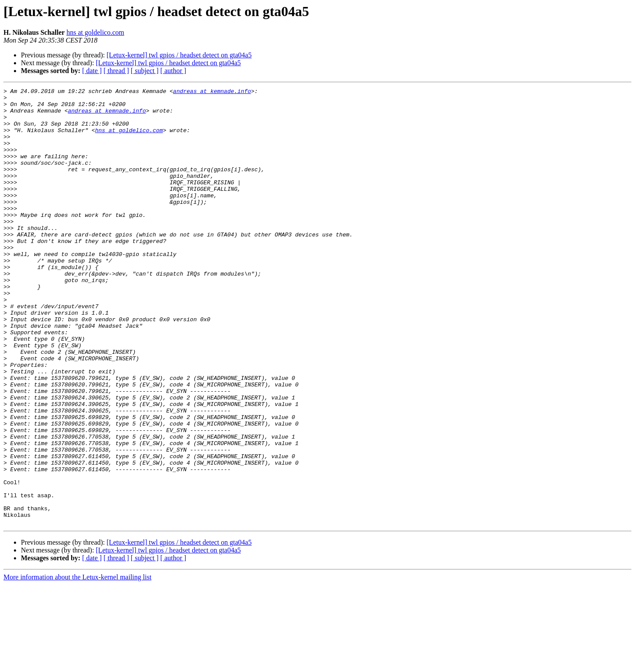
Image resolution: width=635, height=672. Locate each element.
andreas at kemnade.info (212, 92)
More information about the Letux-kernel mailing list (77, 664)
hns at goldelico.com (95, 32)
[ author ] (173, 71)
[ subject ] (145, 71)
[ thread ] (116, 71)
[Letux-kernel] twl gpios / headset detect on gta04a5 (179, 55)
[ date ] (92, 71)
